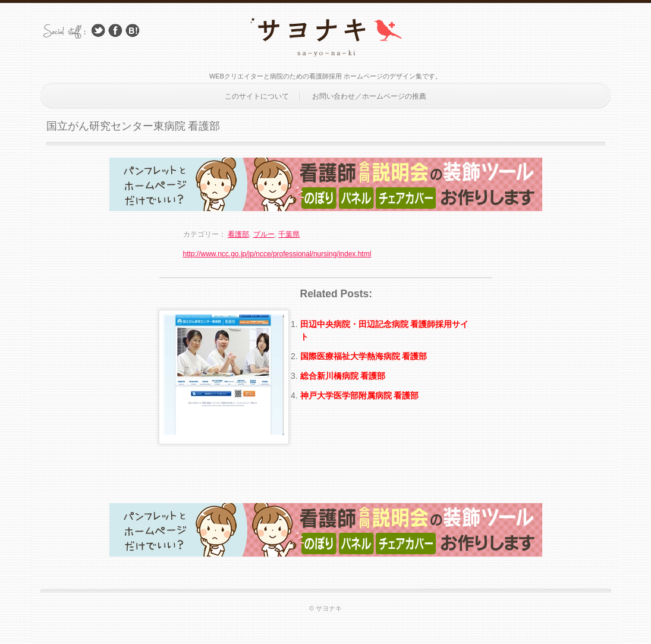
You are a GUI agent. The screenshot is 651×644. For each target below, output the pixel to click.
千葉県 (289, 234)
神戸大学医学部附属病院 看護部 (360, 395)
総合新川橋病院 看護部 (343, 376)
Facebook (115, 31)
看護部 (238, 234)
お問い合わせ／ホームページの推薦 (369, 96)
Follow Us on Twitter (98, 31)
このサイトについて (257, 96)
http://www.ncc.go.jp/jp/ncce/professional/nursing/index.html (277, 254)
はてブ (133, 31)
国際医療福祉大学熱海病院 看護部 (364, 356)
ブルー (264, 234)
